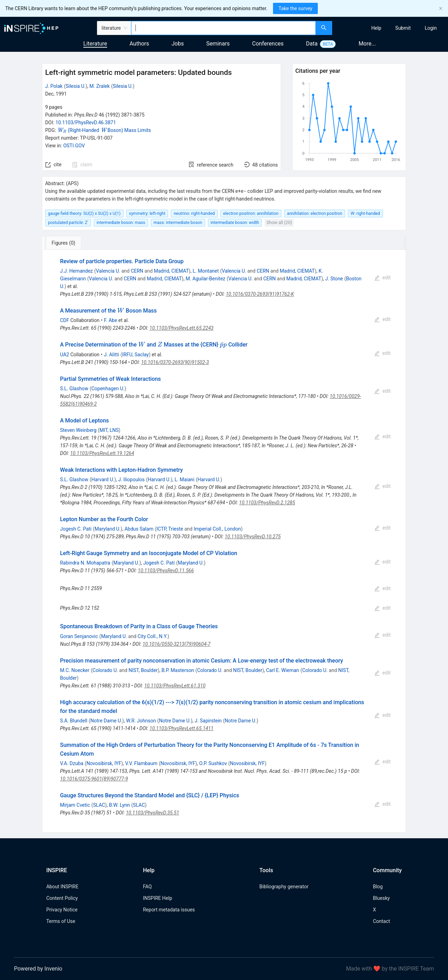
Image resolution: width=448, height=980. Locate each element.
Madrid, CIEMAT (171, 271)
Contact (381, 921)
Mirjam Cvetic (75, 805)
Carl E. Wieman (282, 670)
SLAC (99, 805)
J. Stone (334, 279)
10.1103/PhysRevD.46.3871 (86, 122)
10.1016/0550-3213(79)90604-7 (176, 644)
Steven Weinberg (78, 430)
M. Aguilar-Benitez (205, 279)
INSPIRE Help (157, 898)
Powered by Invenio (38, 969)
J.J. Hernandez (76, 271)
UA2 (64, 355)
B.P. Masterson (178, 670)
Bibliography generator (284, 887)
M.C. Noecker (75, 670)
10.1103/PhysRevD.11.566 (166, 570)
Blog (378, 887)
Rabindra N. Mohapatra (85, 563)
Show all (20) (279, 222)
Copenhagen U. (108, 388)
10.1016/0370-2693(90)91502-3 (175, 362)
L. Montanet (206, 271)
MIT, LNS (109, 430)
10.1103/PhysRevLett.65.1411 (181, 728)
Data (312, 44)
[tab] (65, 243)
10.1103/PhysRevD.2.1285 (267, 503)
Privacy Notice (62, 910)
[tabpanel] (224, 541)
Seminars (218, 44)
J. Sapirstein (208, 721)
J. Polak (54, 86)
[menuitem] (376, 28)
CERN (137, 271)
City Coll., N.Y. (152, 636)
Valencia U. (108, 271)
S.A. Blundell (73, 721)
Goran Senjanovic (79, 636)
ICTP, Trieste (170, 529)
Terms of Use (61, 921)
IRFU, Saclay (135, 355)
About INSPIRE (62, 887)
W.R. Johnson (141, 721)
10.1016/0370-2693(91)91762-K (260, 294)
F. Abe (111, 320)
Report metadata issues (169, 910)
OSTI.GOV (74, 146)
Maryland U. (107, 529)
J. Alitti (111, 355)
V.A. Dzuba (72, 763)
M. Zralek (100, 86)
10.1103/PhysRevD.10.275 (253, 537)
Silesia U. (75, 86)
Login (431, 28)
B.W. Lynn (119, 805)
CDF (64, 320)
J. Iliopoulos (132, 479)
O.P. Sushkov (213, 763)
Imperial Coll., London (217, 529)
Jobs (178, 44)
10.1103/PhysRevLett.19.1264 (102, 453)
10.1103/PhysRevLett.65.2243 (181, 328)
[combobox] (223, 28)
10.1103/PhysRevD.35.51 (152, 813)
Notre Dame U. (106, 721)
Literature (95, 44)
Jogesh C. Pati (76, 529)
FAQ (147, 887)
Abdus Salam (139, 529)
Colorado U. (105, 670)
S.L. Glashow (74, 388)
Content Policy (62, 898)
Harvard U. (103, 479)
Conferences (268, 44)
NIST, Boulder (143, 670)
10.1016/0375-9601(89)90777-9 (94, 779)
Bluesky (381, 898)
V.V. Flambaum (141, 763)
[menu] (391, 28)
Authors (139, 44)
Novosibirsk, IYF (104, 763)
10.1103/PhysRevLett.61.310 (175, 686)
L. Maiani (185, 479)
